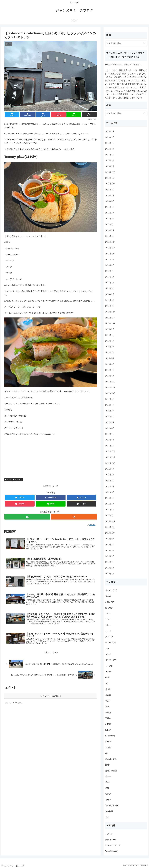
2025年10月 (110, 184)
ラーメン (109, 666)
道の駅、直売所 (112, 806)
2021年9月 (110, 469)
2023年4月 (110, 358)
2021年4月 (110, 498)
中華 (107, 677)
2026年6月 (110, 137)
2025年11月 (110, 178)
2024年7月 (110, 271)
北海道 (108, 695)
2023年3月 (110, 364)
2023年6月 (110, 347)
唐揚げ (108, 712)
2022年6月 (110, 417)
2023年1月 (110, 376)
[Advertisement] (51, 455)
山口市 (108, 724)
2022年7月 (110, 411)
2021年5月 (110, 492)
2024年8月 (110, 265)
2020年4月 (110, 568)
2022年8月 (110, 405)
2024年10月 (110, 254)
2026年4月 (110, 149)
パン (107, 648)
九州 (107, 683)
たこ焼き (109, 608)
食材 (107, 817)
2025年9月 (110, 190)
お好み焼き (110, 602)
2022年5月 (110, 422)
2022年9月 (110, 399)
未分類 (108, 747)
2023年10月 (110, 323)
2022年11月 (110, 387)
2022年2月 (110, 440)
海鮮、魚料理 (111, 771)
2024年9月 (110, 259)
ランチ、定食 (111, 660)
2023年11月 (110, 318)
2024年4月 (110, 289)
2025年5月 (110, 213)
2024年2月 (110, 300)
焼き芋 (108, 776)
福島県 (108, 800)
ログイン (109, 834)
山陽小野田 (18, 479)
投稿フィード (111, 840)
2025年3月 (110, 225)
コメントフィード (113, 845)
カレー (108, 625)
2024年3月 (110, 294)
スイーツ (109, 637)
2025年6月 (110, 207)
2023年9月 (110, 329)
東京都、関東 (111, 759)
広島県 (108, 742)
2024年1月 (110, 306)
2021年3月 (110, 504)
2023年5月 (110, 352)
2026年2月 (110, 160)
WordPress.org (112, 851)
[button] (145, 43)
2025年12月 (110, 172)
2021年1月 (110, 516)
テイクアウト (111, 643)
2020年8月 (110, 545)
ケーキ (108, 631)
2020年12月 (110, 521)
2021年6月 (110, 486)
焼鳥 (107, 788)
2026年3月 (110, 155)
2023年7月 (110, 341)
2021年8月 (110, 475)
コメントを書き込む (51, 696)
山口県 (108, 730)
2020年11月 (110, 527)
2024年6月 (110, 277)
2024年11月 (110, 248)
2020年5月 (110, 562)
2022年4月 (110, 428)
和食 (107, 707)
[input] (126, 43)
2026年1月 (110, 166)
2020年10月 (110, 533)
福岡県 (108, 794)
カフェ (8, 479)
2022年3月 (110, 434)
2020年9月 (110, 539)
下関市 (108, 672)
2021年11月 (110, 457)
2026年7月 (110, 131)
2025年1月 (110, 236)
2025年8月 (110, 195)
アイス (108, 613)
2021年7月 (110, 481)
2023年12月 (110, 312)
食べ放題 (109, 811)
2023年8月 (110, 335)
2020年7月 (110, 550)
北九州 (108, 689)
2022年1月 (110, 446)
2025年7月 (110, 201)
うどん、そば (111, 590)
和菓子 (108, 701)
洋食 (107, 765)
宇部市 (108, 718)
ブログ (108, 654)
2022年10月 (110, 393)
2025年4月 (110, 219)
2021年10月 (110, 463)
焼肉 (107, 782)
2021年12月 (110, 451)
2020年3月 (110, 574)
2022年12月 (110, 382)
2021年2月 (110, 510)
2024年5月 (110, 283)
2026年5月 (110, 143)
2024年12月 (110, 242)
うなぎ (108, 596)
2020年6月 (110, 556)
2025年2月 (110, 230)
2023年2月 (110, 370)
